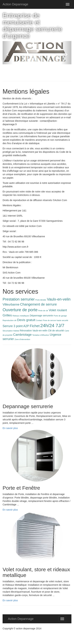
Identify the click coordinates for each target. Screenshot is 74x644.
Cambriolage (22, 335)
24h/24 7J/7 (52, 326)
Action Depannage (15, 4)
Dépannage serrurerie (41, 316)
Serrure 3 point (13, 326)
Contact (39, 320)
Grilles (7, 315)
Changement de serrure (38, 304)
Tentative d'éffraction (41, 335)
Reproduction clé (10, 320)
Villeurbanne (11, 304)
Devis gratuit (26, 320)
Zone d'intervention (22, 339)
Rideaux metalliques (21, 316)
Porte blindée (41, 300)
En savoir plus (10, 428)
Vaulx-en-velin (59, 299)
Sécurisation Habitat (11, 331)
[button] (8, 53)
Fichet (35, 326)
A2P (26, 326)
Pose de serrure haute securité (55, 320)
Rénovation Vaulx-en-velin (34, 331)
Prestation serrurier (19, 299)
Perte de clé (43, 311)
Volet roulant (58, 310)
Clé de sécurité (56, 331)
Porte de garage (60, 316)
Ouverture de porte (20, 310)
